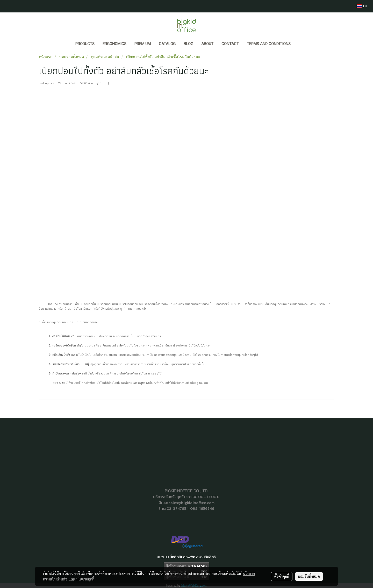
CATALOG (167, 44)
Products (85, 44)
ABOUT (207, 44)
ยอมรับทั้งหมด (309, 576)
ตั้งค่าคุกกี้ (282, 576)
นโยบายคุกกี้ (85, 579)
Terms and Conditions (269, 44)
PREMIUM (143, 44)
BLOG (188, 44)
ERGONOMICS (114, 44)
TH (362, 6)
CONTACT (230, 44)
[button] (299, 44)
